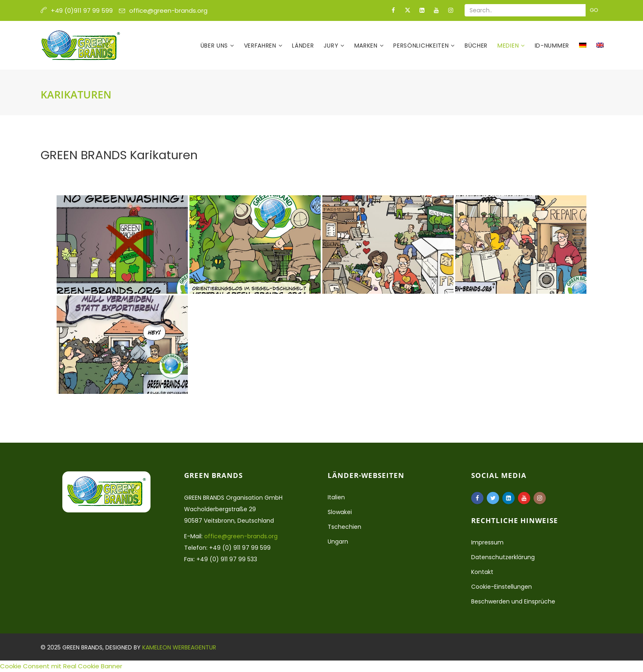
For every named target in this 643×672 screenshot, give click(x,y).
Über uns (215, 46)
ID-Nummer (552, 46)
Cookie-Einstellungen (502, 587)
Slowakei (340, 512)
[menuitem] (583, 46)
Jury (332, 46)
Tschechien (344, 527)
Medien (509, 46)
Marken (367, 46)
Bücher (476, 46)
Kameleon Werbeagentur (179, 647)
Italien (336, 497)
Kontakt (482, 572)
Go (594, 10)
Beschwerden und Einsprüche (513, 601)
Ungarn (338, 542)
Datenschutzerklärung (503, 557)
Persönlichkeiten (422, 46)
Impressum (487, 542)
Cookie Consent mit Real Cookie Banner (61, 666)
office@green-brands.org (168, 10)
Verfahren (261, 46)
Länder (303, 46)
